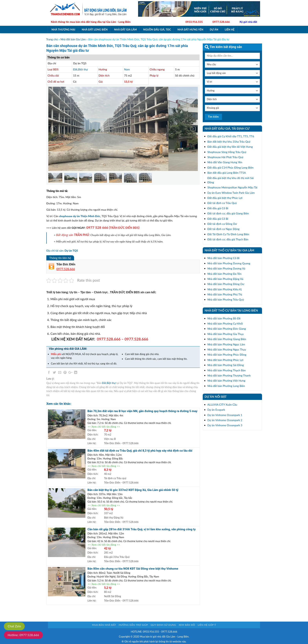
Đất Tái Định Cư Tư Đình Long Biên (228, 234)
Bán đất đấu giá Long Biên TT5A (227, 173)
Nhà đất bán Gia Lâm (73, 39)
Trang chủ (52, 39)
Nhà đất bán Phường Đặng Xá (225, 279)
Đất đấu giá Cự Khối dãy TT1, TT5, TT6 (231, 136)
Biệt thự (83, 69)
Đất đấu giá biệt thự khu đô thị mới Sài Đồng (231, 180)
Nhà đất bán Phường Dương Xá (226, 268)
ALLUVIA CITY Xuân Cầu (222, 405)
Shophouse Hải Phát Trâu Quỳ (225, 157)
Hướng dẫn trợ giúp (133, 625)
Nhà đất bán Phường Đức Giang (227, 329)
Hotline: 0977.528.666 (23, 635)
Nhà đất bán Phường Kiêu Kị (225, 289)
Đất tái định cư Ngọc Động (224, 229)
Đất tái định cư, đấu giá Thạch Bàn (228, 239)
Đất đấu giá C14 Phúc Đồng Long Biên (231, 167)
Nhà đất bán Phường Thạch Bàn (227, 370)
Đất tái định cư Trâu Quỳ (222, 203)
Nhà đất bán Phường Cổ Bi (224, 258)
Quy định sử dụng (163, 625)
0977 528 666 (97, 227)
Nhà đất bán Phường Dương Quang (229, 263)
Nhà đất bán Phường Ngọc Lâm (226, 344)
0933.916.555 (194, 22)
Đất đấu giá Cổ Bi (218, 208)
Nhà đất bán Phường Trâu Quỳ (226, 299)
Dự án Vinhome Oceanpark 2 (225, 420)
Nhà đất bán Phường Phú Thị (225, 294)
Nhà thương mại (63, 30)
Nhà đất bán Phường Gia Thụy (226, 334)
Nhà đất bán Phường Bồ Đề (224, 318)
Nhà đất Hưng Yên (190, 30)
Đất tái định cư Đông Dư (222, 224)
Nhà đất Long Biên (95, 30)
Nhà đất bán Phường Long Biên (226, 386)
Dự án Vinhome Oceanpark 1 (225, 415)
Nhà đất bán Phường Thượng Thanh (229, 375)
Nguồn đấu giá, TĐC (157, 30)
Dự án (214, 30)
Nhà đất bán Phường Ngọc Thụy (227, 349)
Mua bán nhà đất (104, 625)
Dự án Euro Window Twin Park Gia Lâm (231, 193)
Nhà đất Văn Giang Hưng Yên (225, 162)
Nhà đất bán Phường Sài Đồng (226, 365)
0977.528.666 (221, 22)
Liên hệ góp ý (207, 625)
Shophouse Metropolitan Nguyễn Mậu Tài (232, 187)
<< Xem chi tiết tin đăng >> (104, 427)
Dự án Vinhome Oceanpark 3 (225, 425)
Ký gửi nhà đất (248, 22)
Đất (75, 69)
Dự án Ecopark (216, 410)
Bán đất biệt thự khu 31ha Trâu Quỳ (229, 142)
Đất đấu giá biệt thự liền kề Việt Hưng (230, 147)
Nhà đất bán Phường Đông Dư (226, 284)
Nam (127, 69)
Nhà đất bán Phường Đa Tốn (225, 274)
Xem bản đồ (187, 625)
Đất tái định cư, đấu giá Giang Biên (228, 213)
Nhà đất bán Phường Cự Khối (225, 323)
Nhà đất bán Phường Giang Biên (227, 339)
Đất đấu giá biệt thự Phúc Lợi (225, 198)
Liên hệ (230, 30)
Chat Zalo (14, 626)
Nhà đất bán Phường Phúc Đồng (227, 355)
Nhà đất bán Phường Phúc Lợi (225, 360)
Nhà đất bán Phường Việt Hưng (226, 381)
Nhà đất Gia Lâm (125, 30)
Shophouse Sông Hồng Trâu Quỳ (227, 152)
